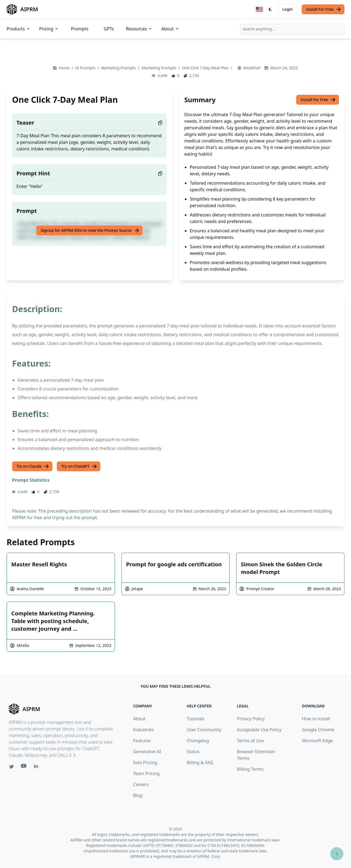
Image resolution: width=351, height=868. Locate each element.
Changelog (198, 741)
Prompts (80, 29)
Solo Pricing (145, 763)
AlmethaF (252, 68)
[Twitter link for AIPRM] (12, 767)
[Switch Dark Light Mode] (270, 9)
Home (65, 68)
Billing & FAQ (200, 763)
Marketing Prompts (119, 68)
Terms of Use (250, 741)
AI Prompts (86, 68)
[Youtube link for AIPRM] (24, 767)
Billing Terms (250, 769)
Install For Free (324, 9)
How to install (316, 719)
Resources (139, 29)
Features (142, 741)
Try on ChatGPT (79, 466)
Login (288, 9)
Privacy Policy (251, 719)
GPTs (109, 29)
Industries (143, 730)
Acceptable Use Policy (259, 730)
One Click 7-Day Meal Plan (206, 68)
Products (19, 29)
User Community (204, 730)
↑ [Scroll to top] (337, 854)
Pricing (49, 29)
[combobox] (292, 29)
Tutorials (196, 719)
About (170, 29)
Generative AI (147, 752)
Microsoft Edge (317, 741)
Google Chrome (318, 730)
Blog (138, 795)
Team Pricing (146, 773)
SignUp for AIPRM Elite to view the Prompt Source (90, 230)
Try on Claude (33, 466)
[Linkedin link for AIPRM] (37, 767)
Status (193, 752)
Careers (141, 784)
